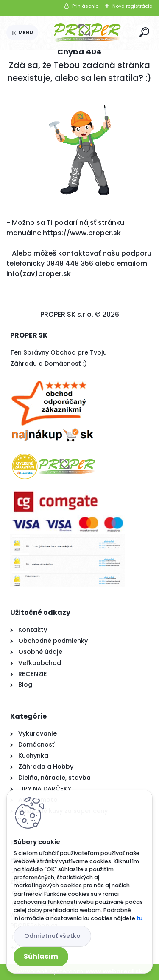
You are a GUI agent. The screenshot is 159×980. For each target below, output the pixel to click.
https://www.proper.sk (82, 233)
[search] (144, 32)
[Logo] (87, 33)
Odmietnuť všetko (52, 936)
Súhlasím (41, 956)
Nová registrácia (132, 6)
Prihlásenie (85, 6)
